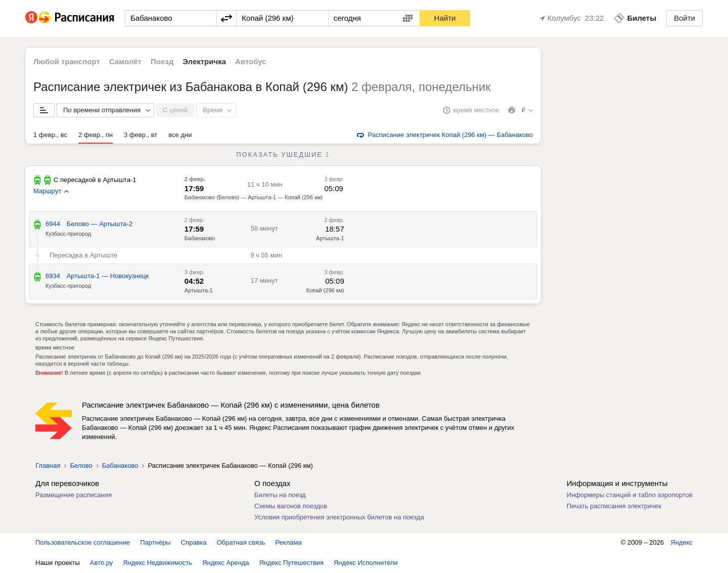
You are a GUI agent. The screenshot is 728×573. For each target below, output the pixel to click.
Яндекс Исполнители (366, 563)
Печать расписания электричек (614, 506)
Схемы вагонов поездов (291, 506)
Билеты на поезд (280, 495)
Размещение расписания (74, 495)
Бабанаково (200, 238)
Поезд (162, 61)
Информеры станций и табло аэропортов (630, 495)
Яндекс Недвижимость (157, 563)
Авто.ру (102, 563)
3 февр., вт (141, 135)
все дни (180, 135)
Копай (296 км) (325, 290)
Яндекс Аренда (225, 563)
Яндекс (681, 542)
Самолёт (125, 61)
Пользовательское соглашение (83, 542)
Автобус (251, 61)
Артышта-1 (330, 238)
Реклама (289, 542)
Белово (81, 466)
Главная (48, 466)
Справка (194, 542)
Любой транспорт (67, 61)
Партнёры (155, 542)
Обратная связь (241, 542)
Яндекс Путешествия (292, 563)
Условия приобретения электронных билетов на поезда (339, 517)
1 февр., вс (50, 135)
